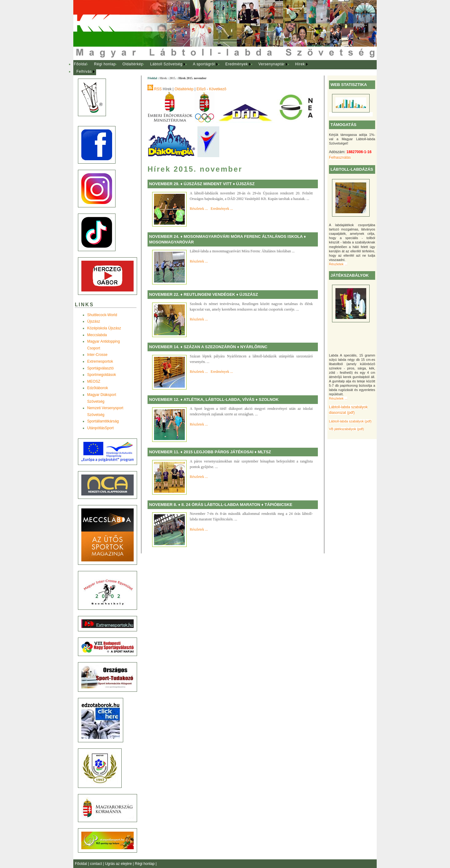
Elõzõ (201, 89)
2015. (173, 78)
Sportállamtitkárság (103, 421)
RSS (158, 89)
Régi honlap (105, 64)
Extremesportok (100, 361)
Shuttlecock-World (102, 315)
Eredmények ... (222, 209)
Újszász (94, 321)
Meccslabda (97, 335)
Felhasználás (340, 157)
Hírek (300, 64)
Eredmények (237, 64)
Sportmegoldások (101, 375)
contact (96, 864)
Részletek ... (338, 264)
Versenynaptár (272, 64)
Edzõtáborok (97, 388)
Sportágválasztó (100, 368)
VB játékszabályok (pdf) (346, 429)
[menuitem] (81, 64)
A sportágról (204, 64)
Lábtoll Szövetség (166, 64)
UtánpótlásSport (100, 428)
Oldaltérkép (133, 64)
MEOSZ (94, 381)
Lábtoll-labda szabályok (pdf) (350, 421)
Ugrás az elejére (119, 864)
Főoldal (81, 64)
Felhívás (84, 71)
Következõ (218, 89)
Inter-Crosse (97, 355)
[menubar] (197, 68)
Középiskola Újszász (104, 328)
